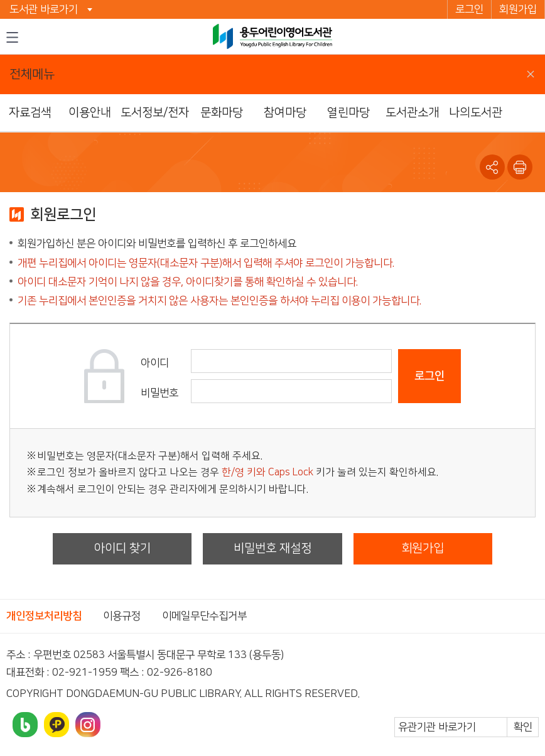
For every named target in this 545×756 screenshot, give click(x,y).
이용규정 (122, 616)
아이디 (155, 363)
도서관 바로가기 (44, 9)
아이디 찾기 (122, 548)
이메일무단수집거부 (204, 616)
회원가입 (518, 9)
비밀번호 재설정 (272, 548)
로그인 (469, 9)
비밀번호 (159, 393)
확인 (523, 727)
